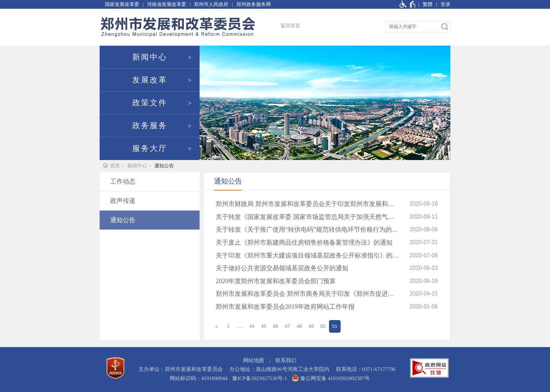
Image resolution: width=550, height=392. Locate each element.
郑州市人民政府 (211, 4)
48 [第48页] (299, 326)
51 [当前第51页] (335, 326)
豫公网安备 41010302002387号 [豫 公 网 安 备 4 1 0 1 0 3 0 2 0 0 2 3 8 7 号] (331, 378)
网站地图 (254, 360)
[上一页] (216, 326)
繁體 (428, 4)
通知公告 (164, 166)
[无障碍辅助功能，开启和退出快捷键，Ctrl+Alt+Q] (408, 4)
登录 (445, 4)
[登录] (441, 4)
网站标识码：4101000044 (199, 378)
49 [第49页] (311, 326)
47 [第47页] (287, 326)
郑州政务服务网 (254, 4)
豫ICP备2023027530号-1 (260, 378)
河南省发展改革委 (167, 4)
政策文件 (150, 103)
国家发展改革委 (122, 4)
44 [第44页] (252, 326)
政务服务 (150, 126)
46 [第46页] (276, 326)
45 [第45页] (264, 326)
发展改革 (150, 80)
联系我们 (286, 360)
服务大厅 (150, 148)
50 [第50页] (323, 326)
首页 (115, 166)
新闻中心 (150, 57)
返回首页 (290, 26)
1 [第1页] (228, 326)
